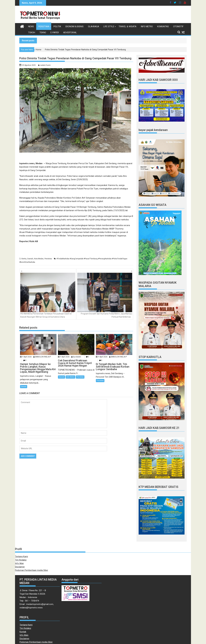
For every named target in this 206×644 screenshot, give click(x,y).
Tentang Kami (21, 556)
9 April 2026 (27, 357)
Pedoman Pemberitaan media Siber (32, 570)
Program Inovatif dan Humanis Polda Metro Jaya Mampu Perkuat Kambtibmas (105, 295)
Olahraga (93, 26)
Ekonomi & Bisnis (75, 26)
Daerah (30, 259)
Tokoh (32, 33)
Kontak (23, 632)
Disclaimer (20, 567)
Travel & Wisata (127, 26)
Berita (24, 259)
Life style (109, 26)
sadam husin (45, 65)
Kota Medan (39, 259)
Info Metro (147, 26)
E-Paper (55, 33)
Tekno (43, 33)
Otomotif (178, 26)
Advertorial (70, 33)
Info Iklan (19, 563)
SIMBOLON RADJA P (43, 357)
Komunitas (163, 26)
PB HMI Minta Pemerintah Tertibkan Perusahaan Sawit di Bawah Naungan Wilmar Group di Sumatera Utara (48, 295)
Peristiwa (44, 26)
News (31, 26)
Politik (57, 26)
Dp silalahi (77, 357)
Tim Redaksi (21, 560)
